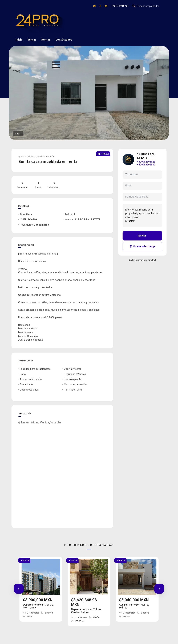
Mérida (41, 156)
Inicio (19, 40)
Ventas (32, 40)
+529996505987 (146, 165)
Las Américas (28, 156)
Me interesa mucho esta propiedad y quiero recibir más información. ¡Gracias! (142, 215)
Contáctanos (64, 40)
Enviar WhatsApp (142, 247)
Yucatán (50, 156)
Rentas (46, 40)
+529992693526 (146, 162)
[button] (19, 589)
